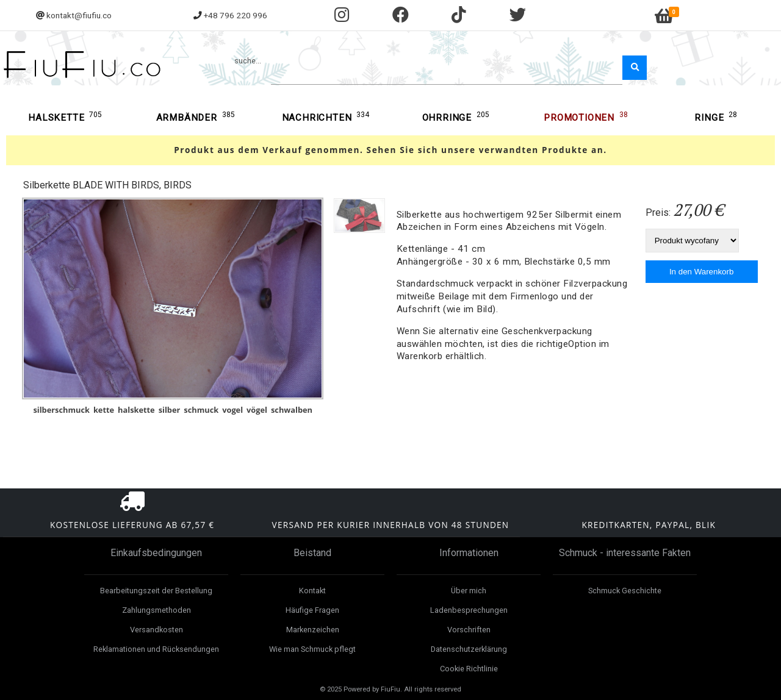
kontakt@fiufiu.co (79, 15)
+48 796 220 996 (236, 15)
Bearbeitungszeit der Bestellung (156, 591)
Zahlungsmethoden (157, 610)
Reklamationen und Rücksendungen (156, 649)
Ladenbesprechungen (469, 610)
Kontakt (312, 591)
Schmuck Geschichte (625, 591)
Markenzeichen (313, 630)
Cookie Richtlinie (469, 669)
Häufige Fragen (312, 610)
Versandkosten (157, 630)
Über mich (469, 591)
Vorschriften (469, 630)
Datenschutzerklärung (469, 649)
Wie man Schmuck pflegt (312, 649)
